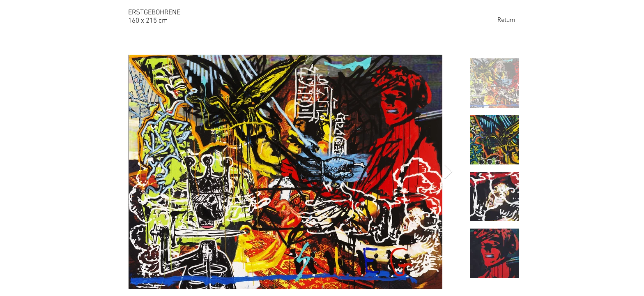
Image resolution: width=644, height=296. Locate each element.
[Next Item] (448, 172)
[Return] (506, 19)
